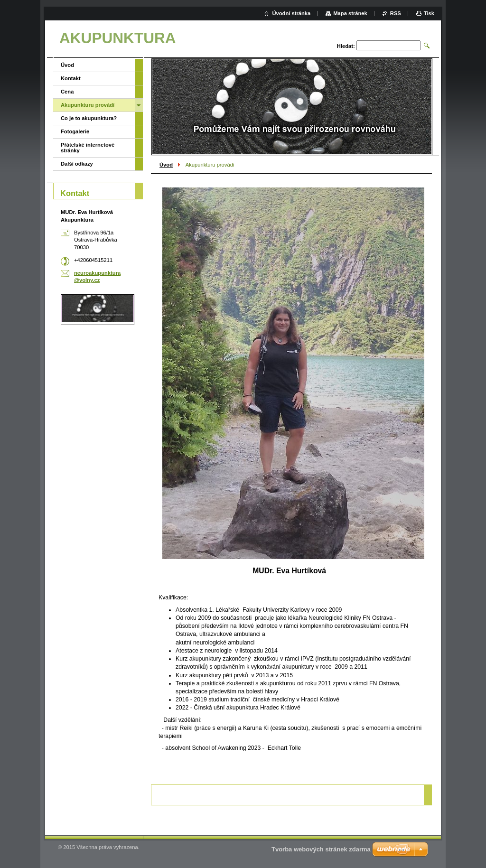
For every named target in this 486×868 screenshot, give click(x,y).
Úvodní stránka (291, 13)
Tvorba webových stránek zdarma (321, 849)
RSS (396, 13)
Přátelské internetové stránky (88, 148)
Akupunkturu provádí (88, 105)
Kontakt (71, 78)
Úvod (166, 165)
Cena (67, 92)
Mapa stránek (350, 13)
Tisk (429, 13)
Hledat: (346, 46)
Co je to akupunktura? (89, 118)
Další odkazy (77, 164)
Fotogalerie (75, 131)
